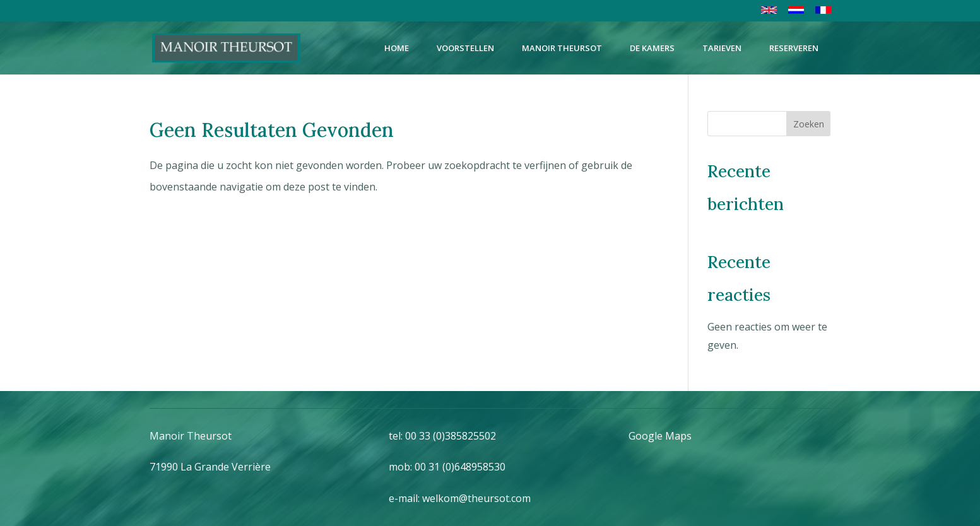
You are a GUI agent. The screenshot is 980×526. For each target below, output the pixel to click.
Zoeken (809, 124)
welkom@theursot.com (476, 498)
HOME (397, 48)
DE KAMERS (652, 48)
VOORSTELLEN (465, 48)
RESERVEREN (794, 48)
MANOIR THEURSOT (562, 48)
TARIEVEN (722, 48)
